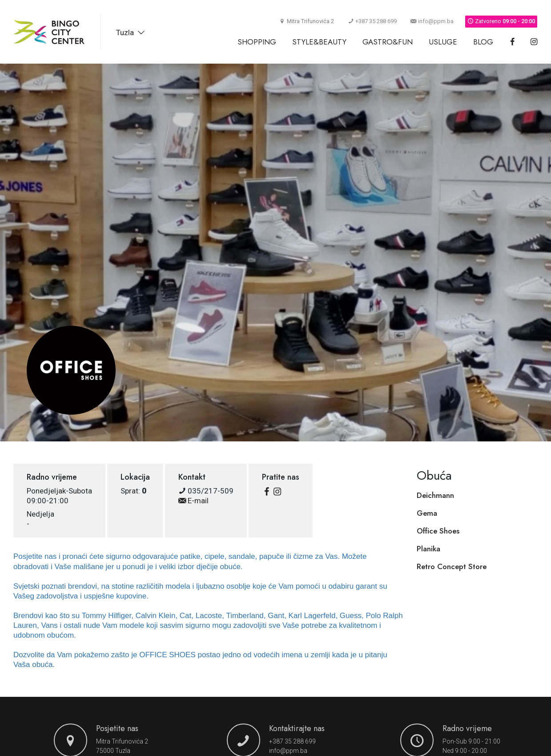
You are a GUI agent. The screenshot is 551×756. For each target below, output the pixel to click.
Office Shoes (438, 531)
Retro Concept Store (452, 566)
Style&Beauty (319, 42)
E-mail (193, 501)
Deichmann (435, 495)
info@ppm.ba (432, 21)
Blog (483, 42)
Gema (427, 513)
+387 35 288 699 (372, 21)
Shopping (257, 42)
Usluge (443, 42)
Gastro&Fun (388, 42)
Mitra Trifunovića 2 (122, 741)
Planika (428, 549)
